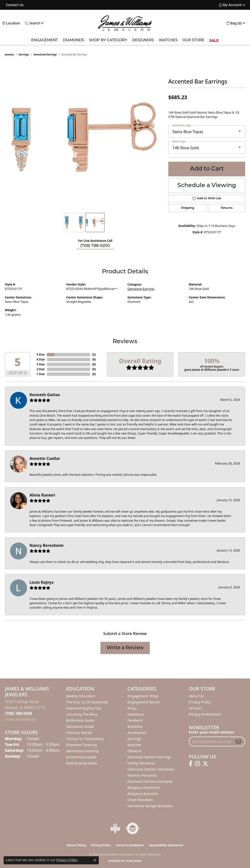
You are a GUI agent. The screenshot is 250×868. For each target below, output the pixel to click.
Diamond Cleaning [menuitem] (81, 745)
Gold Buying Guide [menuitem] (81, 763)
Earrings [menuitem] (134, 739)
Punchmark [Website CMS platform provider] (134, 861)
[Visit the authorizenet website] (133, 828)
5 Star (41, 355)
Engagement (45, 40)
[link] (14, 5)
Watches (168, 40)
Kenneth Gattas (45, 395)
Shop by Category (108, 40)
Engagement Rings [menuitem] (143, 696)
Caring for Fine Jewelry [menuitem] (85, 739)
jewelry (9, 54)
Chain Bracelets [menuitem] (140, 800)
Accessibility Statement (166, 845)
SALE (214, 41)
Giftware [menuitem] (135, 751)
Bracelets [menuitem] (135, 726)
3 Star (41, 364)
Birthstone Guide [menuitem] (80, 720)
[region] (84, 137)
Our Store (193, 40)
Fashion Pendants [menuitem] (142, 775)
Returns (227, 208)
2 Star (41, 369)
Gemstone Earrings (45, 54)
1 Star (41, 374)
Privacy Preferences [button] (205, 714)
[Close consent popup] (95, 860)
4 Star (41, 359)
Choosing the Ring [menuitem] (82, 714)
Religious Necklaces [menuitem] (144, 788)
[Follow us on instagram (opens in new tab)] (197, 764)
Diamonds (74, 40)
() (94, 355)
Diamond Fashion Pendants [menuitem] (150, 781)
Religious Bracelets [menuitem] (143, 794)
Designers (143, 40)
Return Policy (77, 845)
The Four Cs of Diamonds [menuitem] (87, 702)
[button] (230, 5)
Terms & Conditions (130, 845)
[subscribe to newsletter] (238, 741)
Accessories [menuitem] (137, 733)
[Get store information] (21, 720)
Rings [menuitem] (132, 708)
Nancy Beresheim (47, 545)
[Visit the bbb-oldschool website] (115, 828)
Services (195, 708)
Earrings (24, 54)
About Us (196, 696)
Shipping (188, 208)
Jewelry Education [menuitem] (81, 696)
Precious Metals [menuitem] (79, 733)
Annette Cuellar (45, 458)
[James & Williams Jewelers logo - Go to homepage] (125, 23)
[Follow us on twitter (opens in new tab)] (205, 764)
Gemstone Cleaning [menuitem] (82, 751)
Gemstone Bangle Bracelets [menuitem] (150, 806)
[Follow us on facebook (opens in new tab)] (191, 764)
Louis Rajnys (42, 582)
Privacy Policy (200, 702)
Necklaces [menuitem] (136, 714)
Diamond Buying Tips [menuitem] (84, 708)
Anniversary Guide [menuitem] (81, 757)
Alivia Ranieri (42, 495)
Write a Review (125, 648)
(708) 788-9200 (95, 246)
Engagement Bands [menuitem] (144, 702)
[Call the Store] (19, 713)
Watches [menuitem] (135, 745)
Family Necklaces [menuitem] (142, 763)
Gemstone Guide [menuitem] (80, 726)
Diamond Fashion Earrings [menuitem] (149, 757)
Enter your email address (211, 732)
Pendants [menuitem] (135, 720)
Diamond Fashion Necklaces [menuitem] (151, 769)
